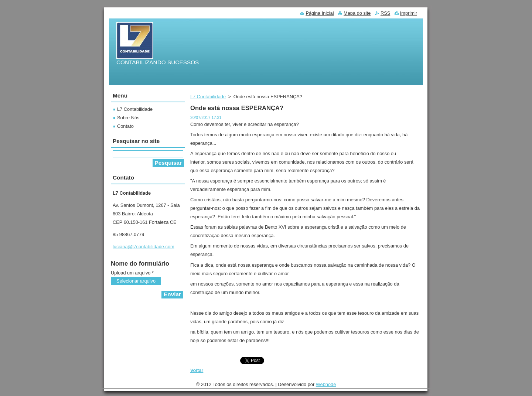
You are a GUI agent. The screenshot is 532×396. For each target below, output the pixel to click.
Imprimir (409, 13)
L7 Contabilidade (208, 97)
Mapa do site (357, 13)
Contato (125, 126)
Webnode (326, 386)
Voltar (197, 370)
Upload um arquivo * (132, 273)
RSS (385, 13)
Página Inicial (320, 13)
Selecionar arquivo (136, 281)
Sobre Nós (128, 118)
